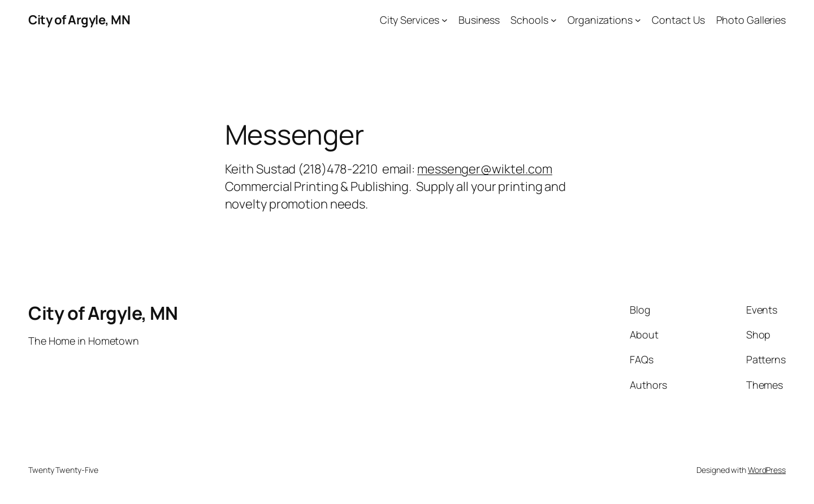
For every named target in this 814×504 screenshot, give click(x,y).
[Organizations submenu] (638, 20)
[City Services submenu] (445, 20)
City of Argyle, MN (79, 20)
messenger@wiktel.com (485, 169)
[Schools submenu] (554, 20)
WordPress (767, 470)
